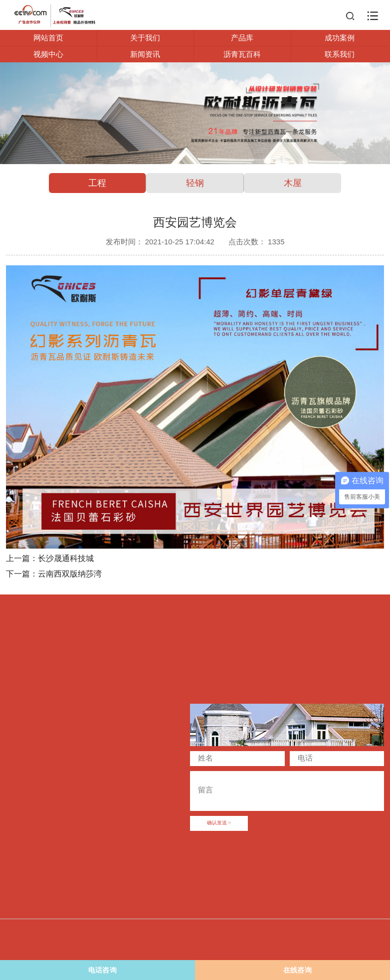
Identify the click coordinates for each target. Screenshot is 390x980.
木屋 (293, 183)
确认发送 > (219, 823)
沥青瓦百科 (242, 54)
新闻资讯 (145, 54)
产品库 (242, 38)
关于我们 (145, 38)
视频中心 (48, 54)
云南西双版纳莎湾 (70, 574)
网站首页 (48, 38)
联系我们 (340, 54)
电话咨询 (61, 970)
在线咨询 (297, 970)
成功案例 (340, 38)
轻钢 (195, 183)
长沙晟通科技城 (66, 558)
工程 (97, 183)
